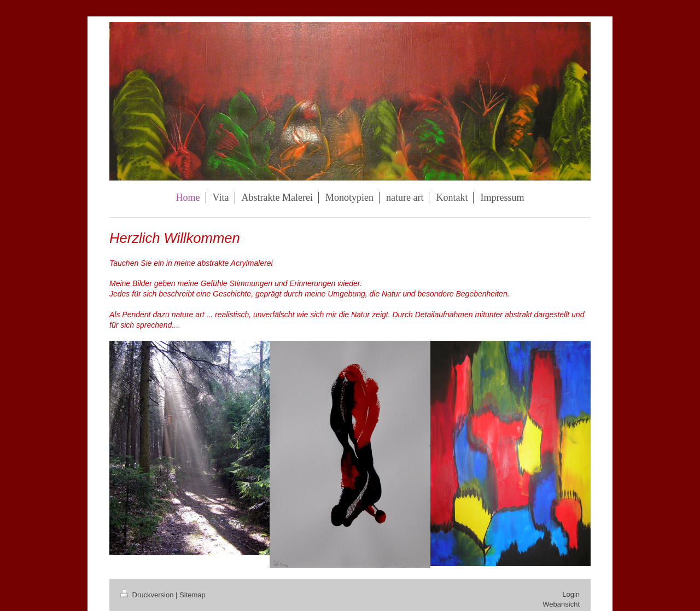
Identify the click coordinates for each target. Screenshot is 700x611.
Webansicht (561, 604)
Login (571, 594)
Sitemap (192, 595)
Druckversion (148, 595)
